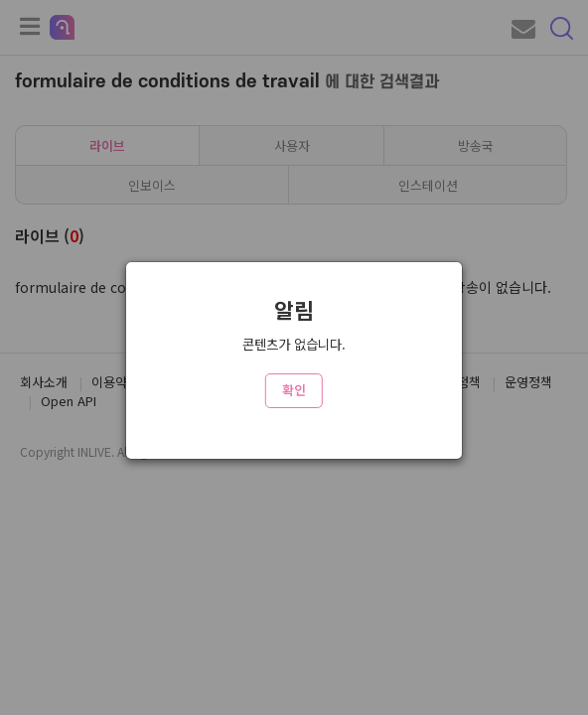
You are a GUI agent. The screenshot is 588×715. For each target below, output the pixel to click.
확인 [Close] (294, 390)
